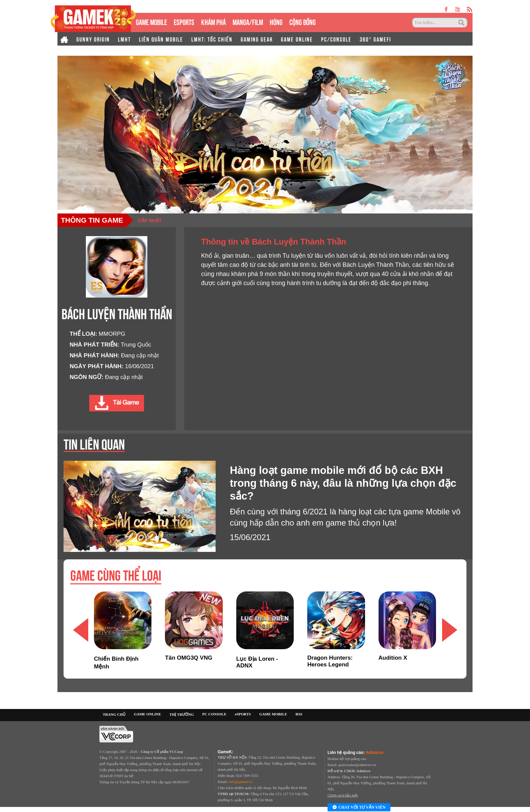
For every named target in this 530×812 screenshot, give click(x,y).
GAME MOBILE (151, 21)
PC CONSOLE (214, 714)
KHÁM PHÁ (213, 21)
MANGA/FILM (248, 21)
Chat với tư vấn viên (359, 808)
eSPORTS (184, 21)
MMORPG (112, 334)
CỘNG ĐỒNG (303, 21)
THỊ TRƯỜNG (182, 714)
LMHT (124, 39)
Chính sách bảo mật (343, 795)
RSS (299, 714)
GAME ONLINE (297, 39)
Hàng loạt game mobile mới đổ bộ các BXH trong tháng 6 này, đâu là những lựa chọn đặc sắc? (343, 483)
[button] (450, 630)
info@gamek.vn (240, 782)
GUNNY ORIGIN (93, 39)
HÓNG (276, 21)
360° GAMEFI (375, 39)
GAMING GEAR (257, 39)
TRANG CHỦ (114, 714)
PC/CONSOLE (336, 39)
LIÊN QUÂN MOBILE (161, 39)
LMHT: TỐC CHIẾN (212, 39)
